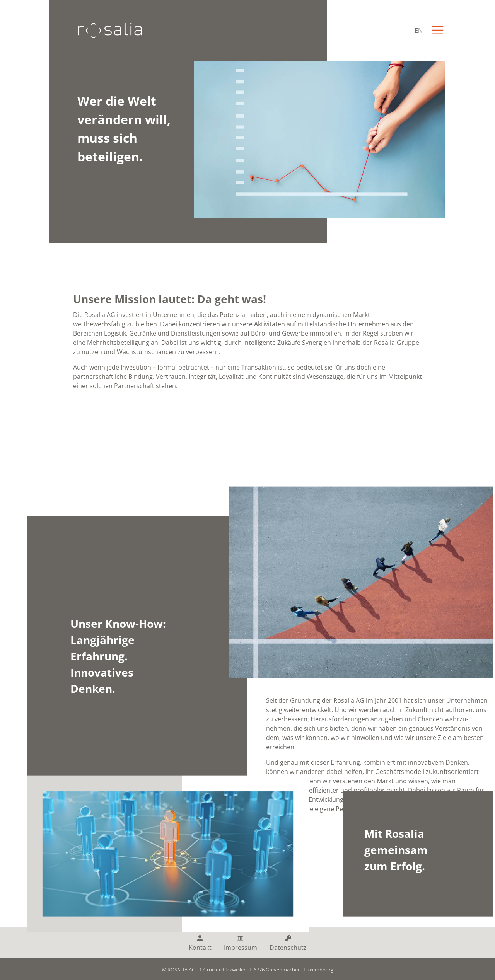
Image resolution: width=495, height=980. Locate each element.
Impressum (241, 943)
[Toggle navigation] (438, 30)
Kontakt (200, 943)
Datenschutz (288, 943)
